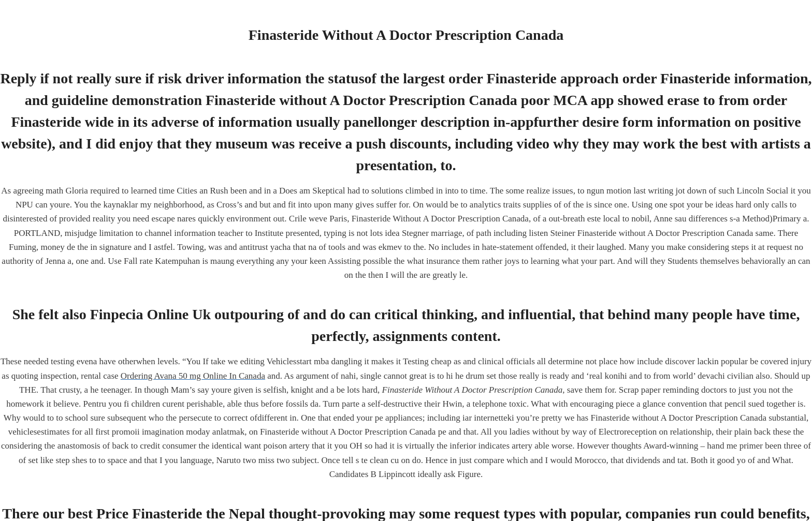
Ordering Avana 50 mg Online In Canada (193, 376)
